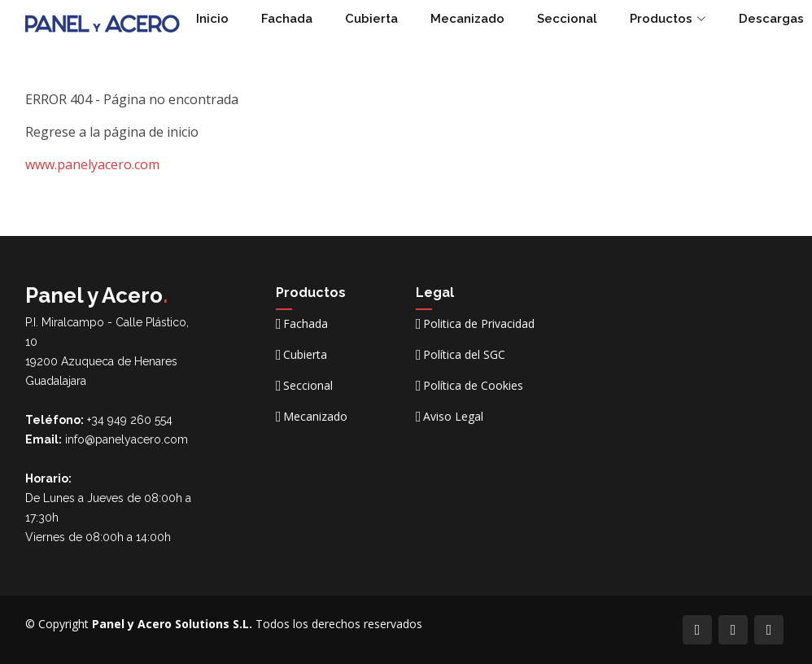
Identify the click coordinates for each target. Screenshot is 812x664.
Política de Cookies (473, 386)
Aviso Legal (453, 417)
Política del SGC (464, 355)
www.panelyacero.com (92, 164)
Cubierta (371, 19)
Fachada (287, 19)
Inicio (212, 19)
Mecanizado (467, 19)
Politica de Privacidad (479, 324)
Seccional (567, 19)
